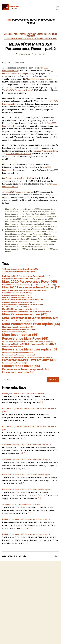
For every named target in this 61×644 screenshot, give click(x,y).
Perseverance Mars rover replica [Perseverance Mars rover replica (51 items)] (30, 349)
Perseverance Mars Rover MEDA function (21, 239)
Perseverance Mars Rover (43, 234)
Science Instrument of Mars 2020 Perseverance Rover (30, 39)
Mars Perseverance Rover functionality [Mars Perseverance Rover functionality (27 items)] (30, 318)
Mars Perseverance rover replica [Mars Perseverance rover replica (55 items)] (31, 324)
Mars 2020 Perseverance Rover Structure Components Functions (30, 35)
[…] (41, 402)
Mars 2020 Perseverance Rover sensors (28, 219)
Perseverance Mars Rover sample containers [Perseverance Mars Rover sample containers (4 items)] (19, 355)
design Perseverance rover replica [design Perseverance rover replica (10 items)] (21, 278)
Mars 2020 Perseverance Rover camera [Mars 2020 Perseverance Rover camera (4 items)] (17, 285)
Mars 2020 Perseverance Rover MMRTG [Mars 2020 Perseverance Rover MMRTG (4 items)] (17, 293)
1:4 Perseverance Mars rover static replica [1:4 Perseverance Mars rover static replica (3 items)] (15, 274)
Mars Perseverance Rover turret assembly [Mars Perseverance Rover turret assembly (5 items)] (19, 329)
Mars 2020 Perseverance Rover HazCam (28, 212)
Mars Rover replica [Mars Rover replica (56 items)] (20, 335)
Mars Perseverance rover (47, 222)
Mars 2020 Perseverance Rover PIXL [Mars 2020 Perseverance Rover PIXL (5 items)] (17, 297)
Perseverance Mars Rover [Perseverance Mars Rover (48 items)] (25, 338)
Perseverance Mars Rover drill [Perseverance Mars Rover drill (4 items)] (14, 342)
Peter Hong (25, 54)
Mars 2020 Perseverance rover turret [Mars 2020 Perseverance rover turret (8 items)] (20, 309)
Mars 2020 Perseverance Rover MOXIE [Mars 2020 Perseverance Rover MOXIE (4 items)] (17, 295)
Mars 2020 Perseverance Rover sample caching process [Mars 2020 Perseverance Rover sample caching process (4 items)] (23, 304)
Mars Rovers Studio (17, 556)
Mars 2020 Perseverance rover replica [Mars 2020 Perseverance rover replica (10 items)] (23, 300)
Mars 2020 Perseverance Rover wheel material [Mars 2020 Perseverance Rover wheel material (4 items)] (19, 311)
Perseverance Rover (48, 242)
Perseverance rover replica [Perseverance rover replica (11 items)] (18, 372)
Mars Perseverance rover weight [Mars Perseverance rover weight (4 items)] (15, 332)
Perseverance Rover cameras (17, 244)
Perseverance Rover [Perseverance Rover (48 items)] (21, 366)
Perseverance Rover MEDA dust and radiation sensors (26, 247)
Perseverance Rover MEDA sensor (18, 249)
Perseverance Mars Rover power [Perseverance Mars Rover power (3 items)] (13, 347)
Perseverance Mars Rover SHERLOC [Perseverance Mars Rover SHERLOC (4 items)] (16, 357)
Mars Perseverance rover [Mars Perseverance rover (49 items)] (25, 314)
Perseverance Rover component (42, 244)
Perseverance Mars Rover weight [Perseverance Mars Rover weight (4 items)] (15, 363)
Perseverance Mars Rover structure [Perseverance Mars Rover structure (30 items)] (29, 360)
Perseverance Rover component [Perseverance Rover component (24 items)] (25, 369)
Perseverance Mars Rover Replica (19, 178)
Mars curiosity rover (29, 222)
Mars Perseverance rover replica (29, 232)
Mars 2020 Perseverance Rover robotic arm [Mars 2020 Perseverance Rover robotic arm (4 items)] (18, 302)
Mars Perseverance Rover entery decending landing (26, 224)
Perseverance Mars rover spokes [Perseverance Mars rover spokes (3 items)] (41, 357)
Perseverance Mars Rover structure (25, 242)
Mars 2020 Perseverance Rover (38, 79)
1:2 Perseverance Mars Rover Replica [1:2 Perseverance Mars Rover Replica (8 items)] (20, 269)
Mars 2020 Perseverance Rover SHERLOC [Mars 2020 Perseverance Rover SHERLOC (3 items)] (15, 307)
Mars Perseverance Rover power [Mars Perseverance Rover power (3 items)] (41, 321)
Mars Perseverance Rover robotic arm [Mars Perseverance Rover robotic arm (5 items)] (18, 327)
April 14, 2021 (40, 54)
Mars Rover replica (25, 234)
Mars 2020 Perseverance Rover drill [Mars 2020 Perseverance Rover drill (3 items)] (44, 285)
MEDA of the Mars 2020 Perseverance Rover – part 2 (31, 46)
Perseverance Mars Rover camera (19, 237)
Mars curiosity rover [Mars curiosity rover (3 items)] (45, 312)
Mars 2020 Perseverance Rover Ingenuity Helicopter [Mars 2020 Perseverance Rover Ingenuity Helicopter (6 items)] (24, 290)
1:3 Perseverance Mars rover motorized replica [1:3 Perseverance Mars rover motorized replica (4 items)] (20, 272)
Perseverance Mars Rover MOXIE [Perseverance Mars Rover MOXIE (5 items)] (16, 344)
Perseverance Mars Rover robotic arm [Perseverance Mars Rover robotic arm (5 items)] (18, 353)
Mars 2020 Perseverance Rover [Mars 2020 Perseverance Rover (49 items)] (30, 282)
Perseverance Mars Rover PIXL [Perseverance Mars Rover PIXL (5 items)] (43, 344)
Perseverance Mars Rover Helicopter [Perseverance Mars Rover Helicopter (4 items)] (40, 342)
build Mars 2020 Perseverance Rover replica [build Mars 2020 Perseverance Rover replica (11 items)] (26, 276)
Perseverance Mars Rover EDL (44, 237)
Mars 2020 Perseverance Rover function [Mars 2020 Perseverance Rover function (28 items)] (31, 287)
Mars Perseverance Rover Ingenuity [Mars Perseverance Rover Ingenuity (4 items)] (16, 321)
